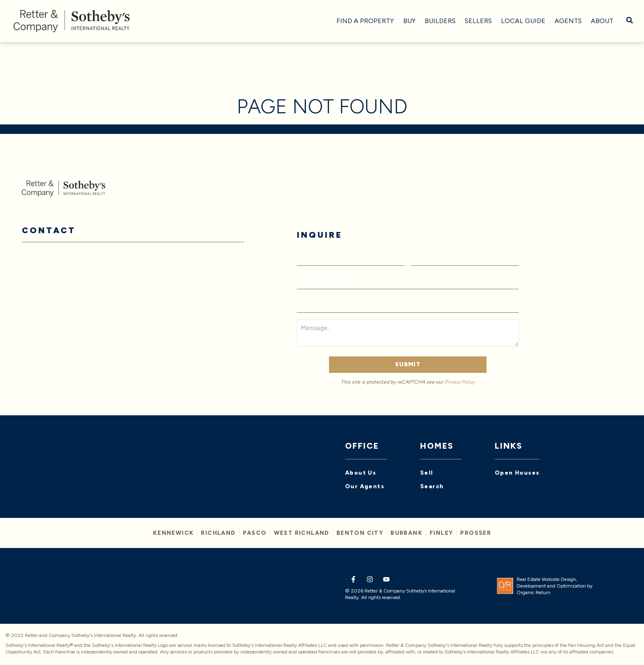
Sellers (478, 21)
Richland (218, 533)
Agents (568, 21)
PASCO (255, 533)
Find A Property (365, 21)
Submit (408, 364)
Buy (409, 21)
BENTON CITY (360, 533)
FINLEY (441, 533)
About (602, 21)
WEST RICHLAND (302, 533)
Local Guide (523, 21)
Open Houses (517, 473)
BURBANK (407, 533)
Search (432, 486)
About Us (361, 473)
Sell (427, 473)
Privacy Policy (459, 382)
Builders (440, 21)
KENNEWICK (174, 533)
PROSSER (476, 533)
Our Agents (365, 486)
